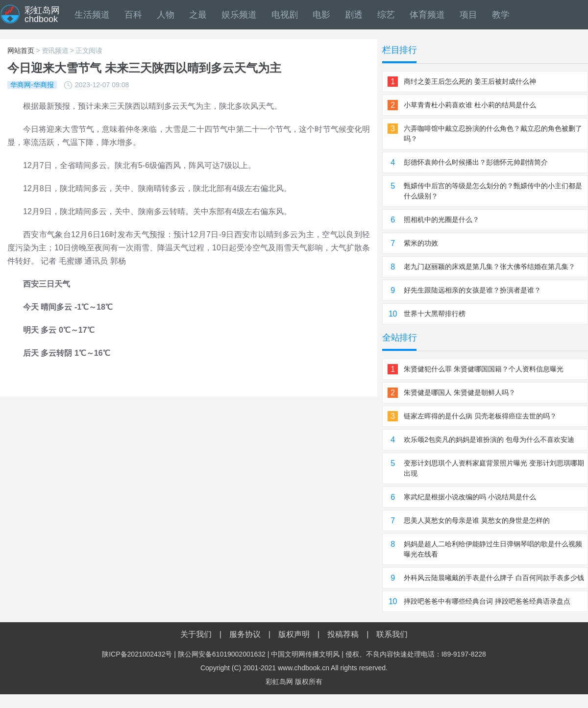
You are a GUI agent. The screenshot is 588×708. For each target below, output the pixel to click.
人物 (166, 15)
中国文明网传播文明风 (305, 654)
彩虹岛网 (279, 682)
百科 (133, 15)
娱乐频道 (239, 15)
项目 (468, 15)
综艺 (386, 15)
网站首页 (21, 50)
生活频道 (92, 15)
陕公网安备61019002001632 (222, 654)
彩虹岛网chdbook (42, 15)
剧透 (354, 15)
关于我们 (196, 634)
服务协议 (245, 634)
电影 (321, 15)
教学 (501, 15)
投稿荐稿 (343, 634)
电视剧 (285, 15)
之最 (198, 15)
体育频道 (427, 15)
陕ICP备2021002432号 (137, 654)
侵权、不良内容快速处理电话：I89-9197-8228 (416, 654)
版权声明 (294, 634)
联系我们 (392, 634)
